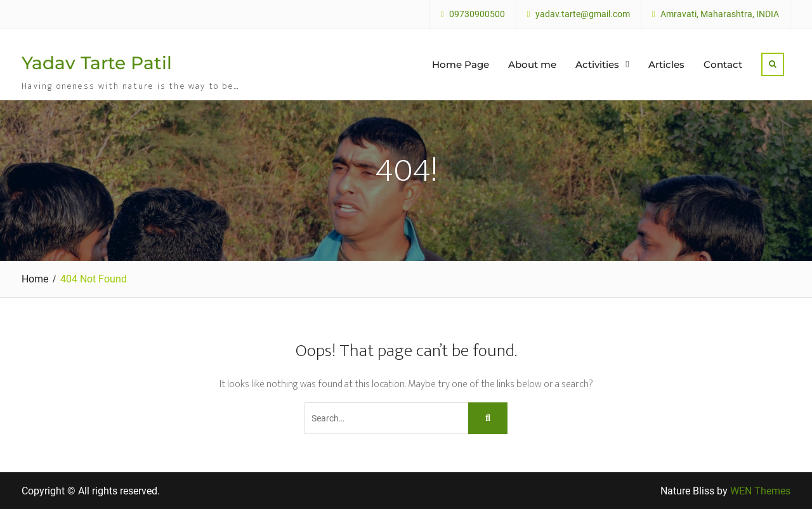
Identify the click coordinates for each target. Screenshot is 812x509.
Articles (666, 64)
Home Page (461, 64)
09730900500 (477, 14)
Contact (723, 64)
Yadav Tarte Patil (97, 63)
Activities (597, 64)
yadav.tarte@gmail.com (583, 14)
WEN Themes (760, 491)
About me (532, 64)
